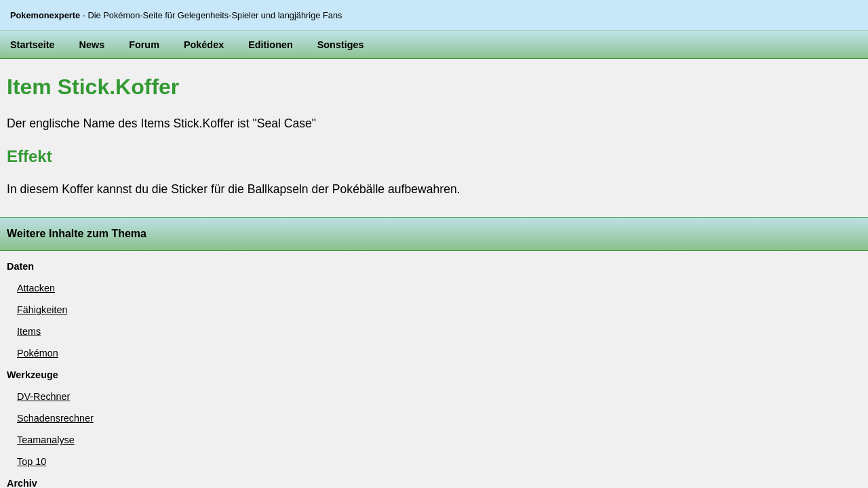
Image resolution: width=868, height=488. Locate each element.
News (78, 89)
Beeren (22, 339)
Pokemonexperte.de (88, 428)
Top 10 (22, 293)
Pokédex (175, 89)
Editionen (232, 89)
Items (19, 184)
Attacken (25, 152)
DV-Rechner (31, 245)
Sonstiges (291, 89)
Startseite (27, 89)
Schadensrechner (40, 262)
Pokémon (26, 199)
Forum (124, 89)
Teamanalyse (33, 277)
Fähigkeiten (30, 168)
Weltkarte (26, 354)
